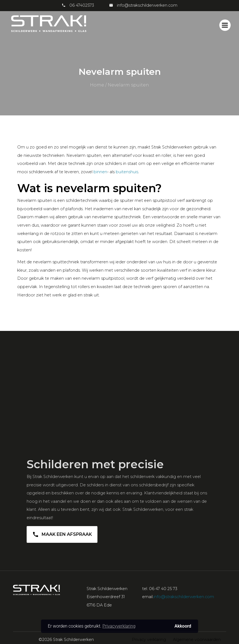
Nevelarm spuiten (128, 85)
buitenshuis (127, 172)
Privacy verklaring (149, 640)
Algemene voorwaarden (197, 640)
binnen (100, 172)
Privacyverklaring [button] (119, 626)
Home (97, 85)
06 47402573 (82, 5)
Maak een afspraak (62, 536)
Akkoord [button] (183, 626)
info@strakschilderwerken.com (147, 5)
